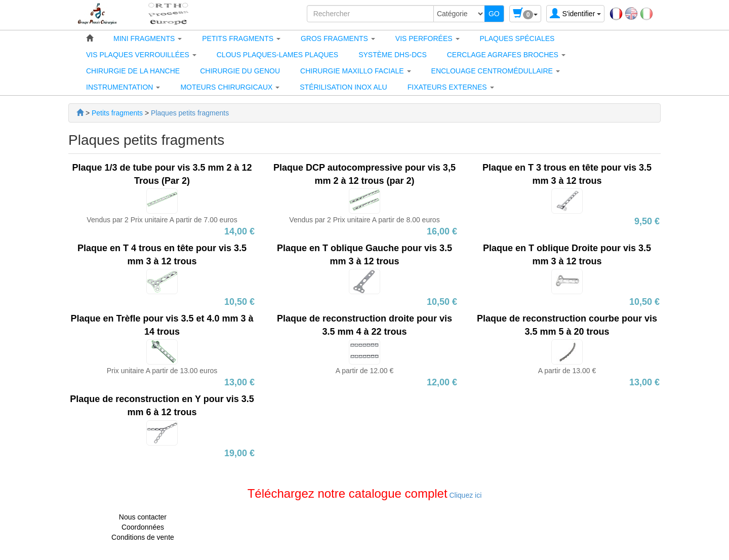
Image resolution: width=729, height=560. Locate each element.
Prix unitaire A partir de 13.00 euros (162, 371)
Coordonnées (143, 527)
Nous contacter (143, 517)
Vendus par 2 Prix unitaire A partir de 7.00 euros (162, 220)
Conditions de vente (143, 537)
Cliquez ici (465, 495)
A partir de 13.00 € (567, 371)
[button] (148, 38)
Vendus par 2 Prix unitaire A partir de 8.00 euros (364, 220)
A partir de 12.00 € (364, 371)
